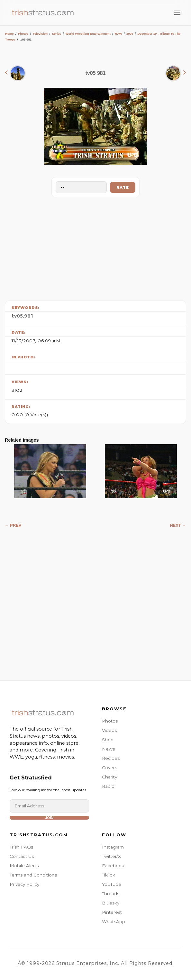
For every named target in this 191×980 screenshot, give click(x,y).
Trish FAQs (21, 847)
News (108, 749)
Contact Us (22, 856)
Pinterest (112, 912)
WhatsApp (114, 922)
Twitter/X (111, 856)
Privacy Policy (24, 884)
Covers (109, 768)
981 (29, 316)
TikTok (109, 875)
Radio (108, 786)
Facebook (113, 866)
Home (9, 34)
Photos (23, 34)
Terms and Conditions (33, 875)
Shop (108, 740)
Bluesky (111, 903)
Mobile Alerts (24, 866)
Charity (109, 777)
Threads (111, 894)
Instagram (113, 847)
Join (49, 818)
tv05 (17, 316)
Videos (109, 730)
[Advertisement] (95, 247)
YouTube (112, 884)
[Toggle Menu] (177, 13)
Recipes (111, 758)
